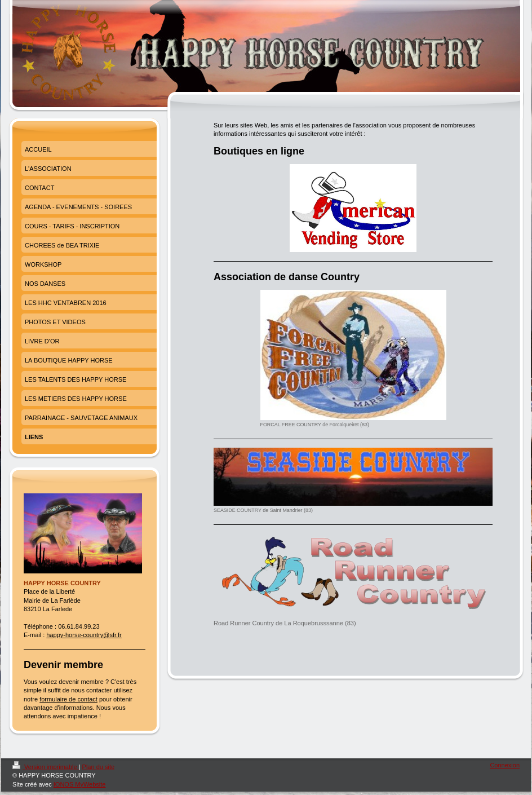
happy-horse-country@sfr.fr (84, 635)
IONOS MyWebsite (80, 784)
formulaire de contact (68, 699)
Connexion (505, 765)
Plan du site (98, 767)
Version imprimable (46, 767)
